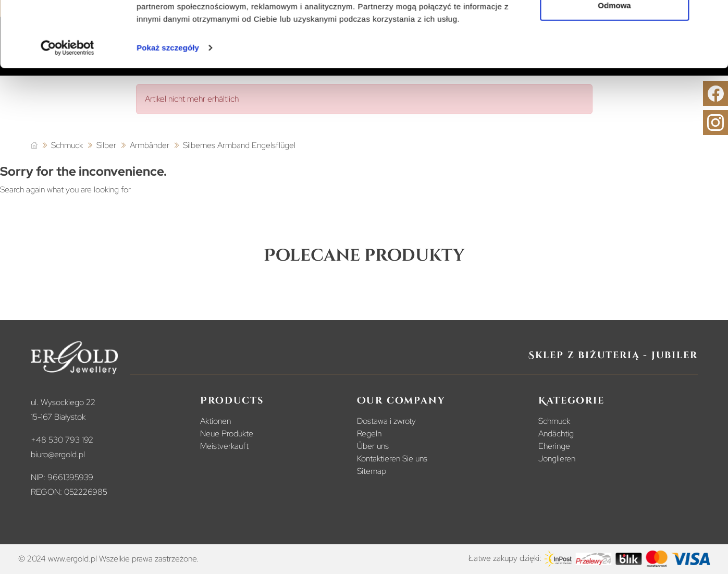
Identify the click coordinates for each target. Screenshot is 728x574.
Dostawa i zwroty (386, 421)
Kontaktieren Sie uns (392, 459)
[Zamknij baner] (712, 16)
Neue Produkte (227, 433)
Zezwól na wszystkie (614, 27)
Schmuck (554, 421)
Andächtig (556, 433)
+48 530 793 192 (62, 440)
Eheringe (554, 446)
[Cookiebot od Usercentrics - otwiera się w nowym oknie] (67, 104)
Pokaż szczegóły (168, 104)
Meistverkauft (224, 446)
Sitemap (372, 471)
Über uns (373, 446)
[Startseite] (34, 146)
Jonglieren (557, 459)
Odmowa (614, 62)
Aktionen (215, 421)
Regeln (369, 433)
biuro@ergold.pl (58, 454)
